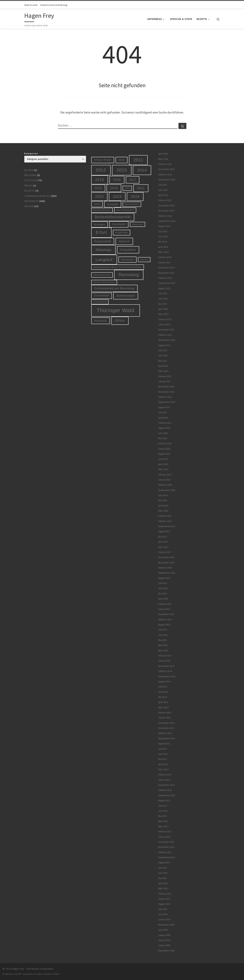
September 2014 (167, 676)
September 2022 (167, 340)
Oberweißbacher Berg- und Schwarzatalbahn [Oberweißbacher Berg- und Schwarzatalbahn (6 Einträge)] (118, 267)
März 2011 (163, 888)
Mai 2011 (163, 878)
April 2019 (163, 464)
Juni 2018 (163, 495)
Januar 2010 (164, 919)
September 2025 (167, 180)
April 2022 (163, 366)
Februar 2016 (165, 604)
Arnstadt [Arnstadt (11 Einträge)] (113, 204)
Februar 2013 (165, 775)
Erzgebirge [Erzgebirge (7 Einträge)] (122, 232)
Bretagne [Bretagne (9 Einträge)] (100, 224)
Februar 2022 (165, 376)
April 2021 (163, 418)
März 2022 (163, 371)
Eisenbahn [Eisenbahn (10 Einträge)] (119, 224)
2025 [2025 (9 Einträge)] (97, 204)
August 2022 (164, 345)
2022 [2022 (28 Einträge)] (99, 196)
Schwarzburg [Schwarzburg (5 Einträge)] (100, 302)
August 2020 (164, 428)
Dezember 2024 (166, 206)
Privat (28, 186)
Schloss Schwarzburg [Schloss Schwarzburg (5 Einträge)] (104, 282)
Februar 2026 (165, 164)
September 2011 (167, 857)
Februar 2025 (165, 200)
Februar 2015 (165, 656)
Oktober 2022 (165, 335)
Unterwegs (31, 201)
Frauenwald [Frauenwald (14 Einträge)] (103, 241)
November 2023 (166, 273)
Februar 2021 (165, 423)
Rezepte (30, 191)
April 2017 (163, 542)
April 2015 (163, 645)
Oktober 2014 (165, 671)
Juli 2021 (163, 412)
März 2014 (163, 707)
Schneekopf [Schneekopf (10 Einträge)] (102, 296)
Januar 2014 (164, 718)
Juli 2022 (163, 350)
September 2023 (167, 283)
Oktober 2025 (165, 175)
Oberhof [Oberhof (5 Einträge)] (144, 259)
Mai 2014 (163, 697)
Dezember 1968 (166, 951)
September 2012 (167, 795)
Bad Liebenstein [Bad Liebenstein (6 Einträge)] (125, 210)
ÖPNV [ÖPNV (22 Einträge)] (120, 321)
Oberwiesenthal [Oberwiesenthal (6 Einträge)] (102, 275)
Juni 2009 (163, 930)
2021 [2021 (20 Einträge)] (141, 188)
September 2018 (167, 490)
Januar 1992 (164, 940)
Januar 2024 (164, 262)
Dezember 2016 (166, 557)
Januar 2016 (164, 609)
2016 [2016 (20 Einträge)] (117, 180)
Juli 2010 (163, 909)
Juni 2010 (163, 914)
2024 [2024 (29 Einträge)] (135, 196)
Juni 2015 (163, 635)
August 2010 (164, 904)
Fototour (31, 180)
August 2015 (164, 625)
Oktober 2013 (165, 733)
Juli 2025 (163, 185)
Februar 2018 (165, 516)
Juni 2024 (163, 237)
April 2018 (163, 506)
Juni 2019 (163, 459)
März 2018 (163, 511)
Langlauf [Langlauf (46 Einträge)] (104, 260)
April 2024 (163, 247)
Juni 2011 (163, 873)
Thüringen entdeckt (37, 196)
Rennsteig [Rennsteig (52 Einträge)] (129, 275)
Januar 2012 (164, 837)
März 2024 (163, 252)
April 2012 (163, 821)
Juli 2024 (163, 231)
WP (20, 974)
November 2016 (166, 563)
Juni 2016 (163, 588)
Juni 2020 (163, 433)
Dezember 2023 (166, 268)
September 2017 (167, 526)
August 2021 (164, 407)
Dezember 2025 (166, 169)
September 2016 (167, 573)
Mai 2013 (163, 759)
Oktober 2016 (165, 568)
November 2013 (166, 728)
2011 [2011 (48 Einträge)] (138, 160)
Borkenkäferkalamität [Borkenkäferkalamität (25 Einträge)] (113, 217)
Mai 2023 (163, 304)
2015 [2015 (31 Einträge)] (100, 180)
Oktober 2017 (165, 521)
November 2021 (166, 392)
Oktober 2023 (165, 278)
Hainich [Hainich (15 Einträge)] (124, 241)
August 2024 (164, 226)
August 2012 (164, 801)
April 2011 (163, 883)
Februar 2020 (165, 443)
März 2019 (163, 469)
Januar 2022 (164, 381)
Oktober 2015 (165, 620)
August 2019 (164, 454)
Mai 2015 (163, 640)
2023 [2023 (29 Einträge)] (117, 196)
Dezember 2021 (166, 387)
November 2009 (166, 925)
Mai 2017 (163, 537)
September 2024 (167, 221)
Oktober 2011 (165, 852)
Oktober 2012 (165, 790)
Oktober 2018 (165, 485)
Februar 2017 (165, 552)
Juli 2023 (163, 294)
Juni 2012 (163, 811)
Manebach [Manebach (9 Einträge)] (127, 260)
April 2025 (163, 195)
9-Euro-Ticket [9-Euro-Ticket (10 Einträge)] (103, 160)
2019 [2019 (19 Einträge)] (114, 188)
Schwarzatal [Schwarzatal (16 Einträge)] (126, 296)
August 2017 (164, 531)
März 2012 (163, 826)
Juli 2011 (163, 868)
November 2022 (166, 330)
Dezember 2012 (166, 785)
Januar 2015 (164, 661)
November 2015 (166, 614)
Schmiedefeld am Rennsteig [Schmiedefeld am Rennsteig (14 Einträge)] (114, 288)
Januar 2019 (164, 480)
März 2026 (163, 159)
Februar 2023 (165, 319)
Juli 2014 (163, 687)
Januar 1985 (164, 945)
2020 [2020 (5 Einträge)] (127, 188)
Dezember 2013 (166, 723)
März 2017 (163, 547)
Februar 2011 (165, 894)
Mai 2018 (163, 500)
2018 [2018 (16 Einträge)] (98, 188)
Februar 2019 (165, 475)
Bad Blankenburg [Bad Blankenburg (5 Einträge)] (102, 210)
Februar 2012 (165, 832)
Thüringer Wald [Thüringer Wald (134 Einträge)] (115, 310)
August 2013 (164, 744)
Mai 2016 (163, 594)
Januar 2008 (164, 935)
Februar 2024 (165, 257)
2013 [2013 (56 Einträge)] (122, 170)
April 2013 (163, 764)
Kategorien (31, 153)
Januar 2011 (164, 899)
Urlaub (29, 206)
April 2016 (163, 599)
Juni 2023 (163, 299)
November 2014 (166, 666)
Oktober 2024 (165, 216)
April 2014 (163, 702)
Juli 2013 (163, 749)
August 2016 (164, 578)
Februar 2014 (165, 713)
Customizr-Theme (51, 974)
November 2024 (166, 211)
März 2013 (163, 769)
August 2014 (164, 682)
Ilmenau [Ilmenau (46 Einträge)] (103, 250)
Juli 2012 (163, 806)
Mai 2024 (163, 242)
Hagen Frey (18, 969)
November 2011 (166, 847)
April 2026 (163, 154)
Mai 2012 (163, 816)
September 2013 (167, 738)
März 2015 (163, 651)
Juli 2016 (163, 583)
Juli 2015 (163, 630)
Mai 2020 (163, 438)
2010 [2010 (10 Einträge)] (122, 160)
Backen (29, 170)
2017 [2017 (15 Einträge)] (133, 180)
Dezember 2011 (166, 842)
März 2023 (163, 314)
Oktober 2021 (165, 397)
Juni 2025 (163, 190)
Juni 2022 (163, 356)
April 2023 (163, 309)
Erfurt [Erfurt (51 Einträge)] (101, 232)
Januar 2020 (164, 449)
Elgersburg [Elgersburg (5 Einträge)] (138, 224)
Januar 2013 (164, 780)
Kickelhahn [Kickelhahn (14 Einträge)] (128, 250)
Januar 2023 (164, 325)
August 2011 (164, 863)
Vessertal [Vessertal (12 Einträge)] (101, 321)
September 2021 (167, 402)
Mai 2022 (163, 361)
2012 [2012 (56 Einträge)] (101, 170)
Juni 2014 (163, 692)
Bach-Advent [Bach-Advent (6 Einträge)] (132, 204)
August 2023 (164, 288)
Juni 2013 (163, 754)
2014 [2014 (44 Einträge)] (142, 170)
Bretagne (30, 175)
